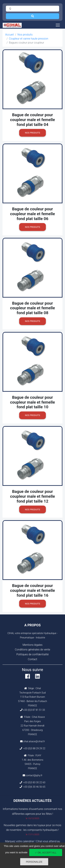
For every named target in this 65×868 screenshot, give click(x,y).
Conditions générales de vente (32, 650)
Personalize (34, 862)
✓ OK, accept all (46, 853)
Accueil (9, 35)
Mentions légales (32, 645)
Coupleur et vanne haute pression (29, 39)
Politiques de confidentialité (32, 654)
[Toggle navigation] (58, 25)
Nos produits (25, 35)
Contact (32, 659)
